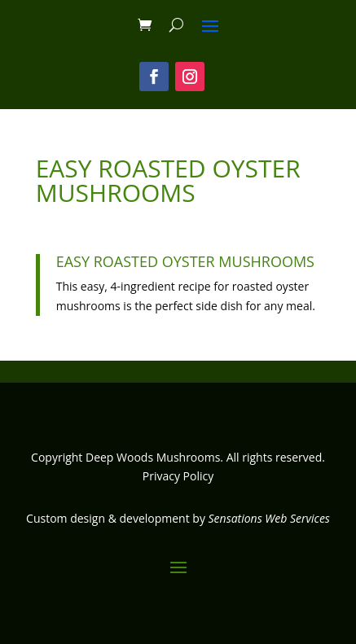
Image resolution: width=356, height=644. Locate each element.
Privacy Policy (178, 476)
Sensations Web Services (269, 518)
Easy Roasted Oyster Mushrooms (185, 261)
